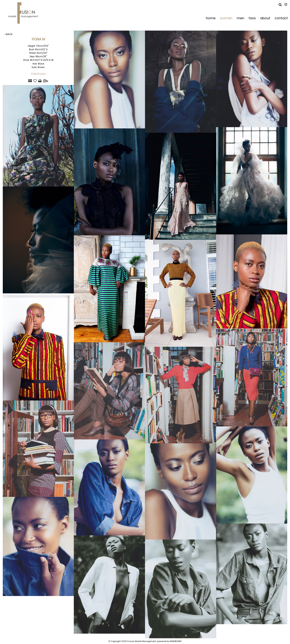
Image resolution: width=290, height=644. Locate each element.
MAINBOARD (176, 641)
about (265, 18)
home (211, 18)
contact (281, 18)
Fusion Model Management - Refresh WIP (24, 13)
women (226, 18)
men (240, 18)
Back (9, 34)
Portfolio (38, 74)
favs (252, 18)
